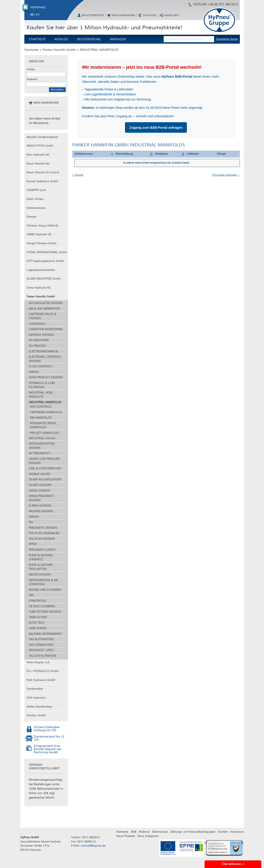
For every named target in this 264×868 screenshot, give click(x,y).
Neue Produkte (126, 836)
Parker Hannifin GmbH (59, 50)
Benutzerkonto (93, 15)
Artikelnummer (84, 154)
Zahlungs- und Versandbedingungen (193, 832)
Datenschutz (160, 832)
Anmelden (172, 15)
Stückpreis (162, 154)
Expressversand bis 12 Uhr (49, 738)
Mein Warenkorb (123, 15)
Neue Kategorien (148, 836)
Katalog (61, 39)
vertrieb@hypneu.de (93, 846)
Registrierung (89, 39)
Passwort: (32, 79)
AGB (134, 832)
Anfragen (118, 39)
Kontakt (223, 832)
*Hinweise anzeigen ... (226, 175)
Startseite (37, 39)
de (32, 15)
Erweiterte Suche (227, 39)
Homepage (38, 7)
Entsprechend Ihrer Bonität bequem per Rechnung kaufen (48, 749)
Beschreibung (124, 154)
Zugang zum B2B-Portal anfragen (156, 127)
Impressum (237, 832)
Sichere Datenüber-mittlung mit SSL (47, 729)
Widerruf (144, 832)
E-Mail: (31, 69)
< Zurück (78, 175)
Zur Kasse (150, 15)
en (38, 15)
